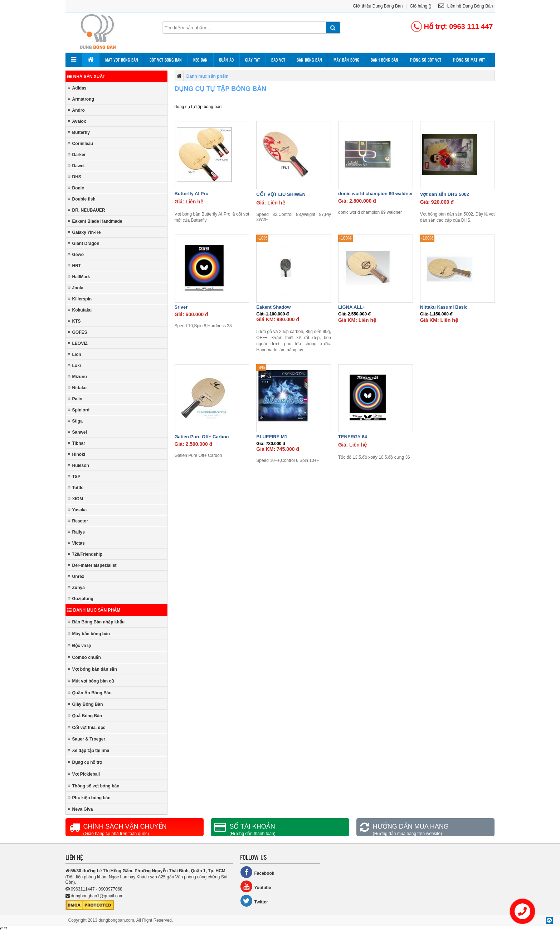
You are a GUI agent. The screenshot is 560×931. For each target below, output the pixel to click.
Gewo (76, 254)
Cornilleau (81, 143)
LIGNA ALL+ (352, 307)
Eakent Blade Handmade (95, 221)
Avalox (77, 121)
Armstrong (81, 99)
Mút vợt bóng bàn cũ (91, 681)
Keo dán (200, 60)
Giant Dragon (84, 243)
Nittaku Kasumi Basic (444, 307)
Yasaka (77, 510)
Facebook (257, 872)
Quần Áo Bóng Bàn (90, 693)
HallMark (79, 277)
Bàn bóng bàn (309, 60)
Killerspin (80, 299)
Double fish (82, 199)
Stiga (75, 421)
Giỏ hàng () (420, 6)
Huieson (78, 465)
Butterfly (79, 132)
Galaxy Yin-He (84, 232)
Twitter (254, 901)
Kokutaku (80, 310)
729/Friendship (85, 554)
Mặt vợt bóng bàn (122, 60)
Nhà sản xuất (86, 77)
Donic (76, 188)
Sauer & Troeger (87, 739)
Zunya (76, 587)
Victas (76, 543)
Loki (74, 365)
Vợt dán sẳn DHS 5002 (445, 194)
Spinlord (79, 410)
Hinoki (77, 454)
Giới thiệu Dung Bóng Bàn (378, 6)
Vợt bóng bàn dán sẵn (92, 669)
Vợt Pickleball (84, 774)
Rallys (76, 532)
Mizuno (77, 377)
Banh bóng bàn (384, 60)
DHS (74, 177)
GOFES (77, 332)
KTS (74, 321)
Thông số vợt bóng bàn (94, 786)
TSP (74, 476)
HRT (74, 266)
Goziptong (81, 599)
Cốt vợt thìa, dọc (87, 727)
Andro (76, 110)
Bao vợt (278, 60)
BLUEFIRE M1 (272, 437)
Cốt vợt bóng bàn (166, 60)
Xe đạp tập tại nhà (89, 750)
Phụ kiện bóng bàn (89, 798)
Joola (76, 288)
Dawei (76, 166)
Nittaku (77, 388)
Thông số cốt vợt (425, 60)
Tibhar (76, 443)
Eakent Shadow (273, 307)
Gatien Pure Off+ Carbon (202, 437)
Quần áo (226, 60)
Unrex (76, 576)
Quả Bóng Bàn (85, 716)
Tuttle (76, 488)
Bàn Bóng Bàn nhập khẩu (96, 622)
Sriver (181, 307)
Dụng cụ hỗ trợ (85, 762)
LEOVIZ (78, 343)
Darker (77, 155)
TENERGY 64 (353, 437)
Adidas (77, 88)
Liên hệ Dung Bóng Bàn (466, 6)
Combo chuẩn (84, 657)
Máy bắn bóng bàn (89, 634)
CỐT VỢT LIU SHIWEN (281, 194)
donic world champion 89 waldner (376, 194)
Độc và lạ (79, 645)
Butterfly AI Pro (192, 194)
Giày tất (252, 60)
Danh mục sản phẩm (94, 610)
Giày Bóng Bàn (85, 704)
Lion (74, 354)
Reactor (78, 521)
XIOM (76, 499)
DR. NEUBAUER (86, 210)
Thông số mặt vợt (469, 60)
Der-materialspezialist (92, 565)
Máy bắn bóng (346, 60)
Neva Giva (80, 809)
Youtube (256, 886)
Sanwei (77, 432)
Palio (75, 399)
